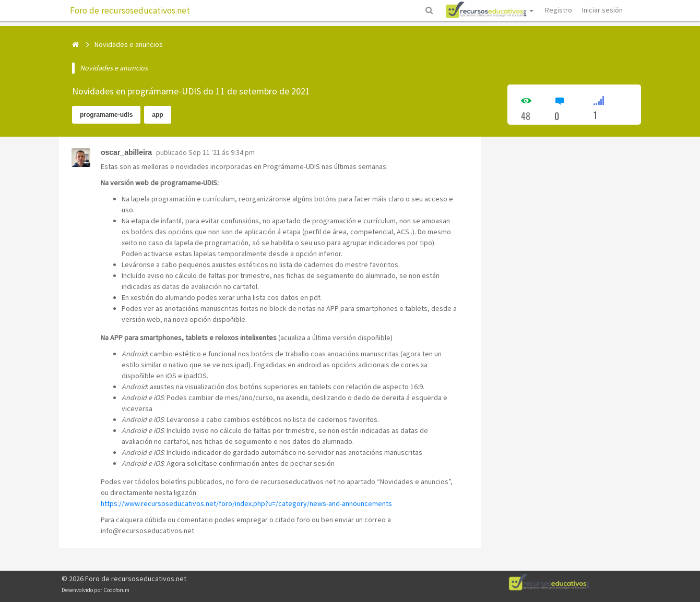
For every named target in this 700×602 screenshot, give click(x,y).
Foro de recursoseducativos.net (130, 10)
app (157, 115)
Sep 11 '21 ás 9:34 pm (222, 152)
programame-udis (106, 115)
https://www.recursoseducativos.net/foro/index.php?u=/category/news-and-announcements (246, 503)
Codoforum (116, 590)
